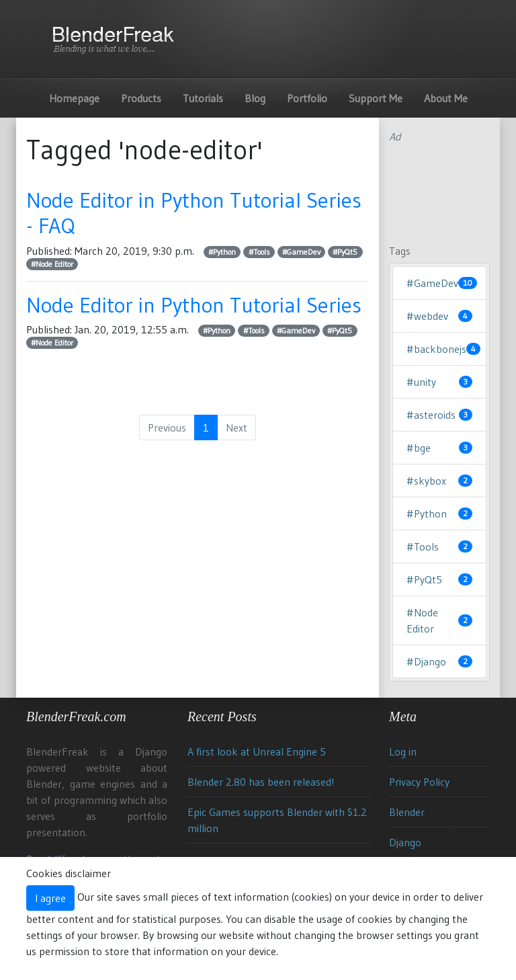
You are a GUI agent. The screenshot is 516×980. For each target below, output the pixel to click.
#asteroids (439, 415)
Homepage (74, 98)
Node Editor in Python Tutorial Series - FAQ (194, 213)
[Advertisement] (439, 187)
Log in (403, 751)
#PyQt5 (345, 252)
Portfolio (307, 98)
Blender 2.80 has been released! (261, 782)
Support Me (376, 98)
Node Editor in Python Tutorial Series (194, 305)
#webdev (439, 316)
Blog (255, 98)
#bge (439, 448)
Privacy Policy (419, 782)
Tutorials (203, 98)
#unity (439, 382)
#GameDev (301, 252)
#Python (222, 252)
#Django (439, 661)
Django (405, 842)
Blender (407, 812)
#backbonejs (439, 349)
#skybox (439, 481)
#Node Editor (52, 264)
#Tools (259, 252)
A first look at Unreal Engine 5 (257, 751)
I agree (50, 898)
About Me (446, 98)
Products (141, 98)
